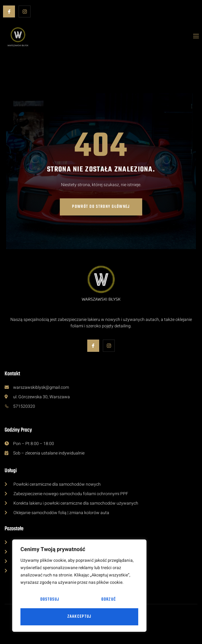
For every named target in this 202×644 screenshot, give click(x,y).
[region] (79, 586)
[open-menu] (196, 37)
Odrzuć (108, 600)
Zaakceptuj (79, 617)
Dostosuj (50, 600)
